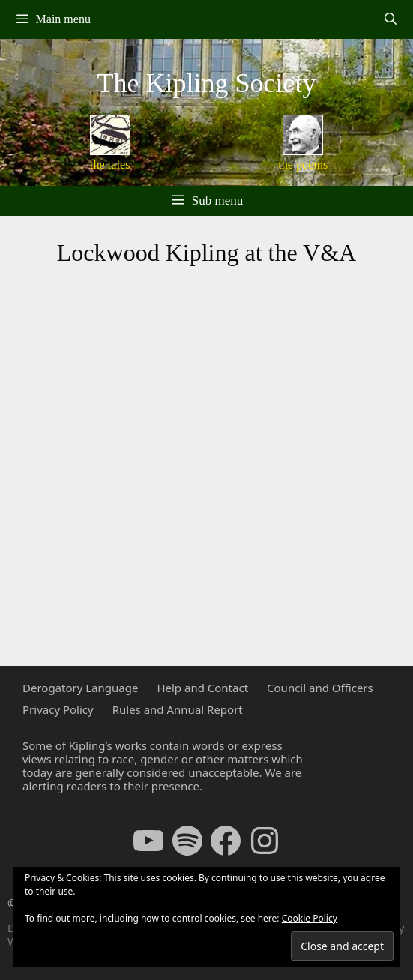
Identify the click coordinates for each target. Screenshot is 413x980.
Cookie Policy (310, 918)
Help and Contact (202, 688)
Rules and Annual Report (178, 709)
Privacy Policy (58, 709)
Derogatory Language (80, 688)
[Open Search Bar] (390, 19)
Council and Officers (320, 688)
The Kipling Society (207, 83)
